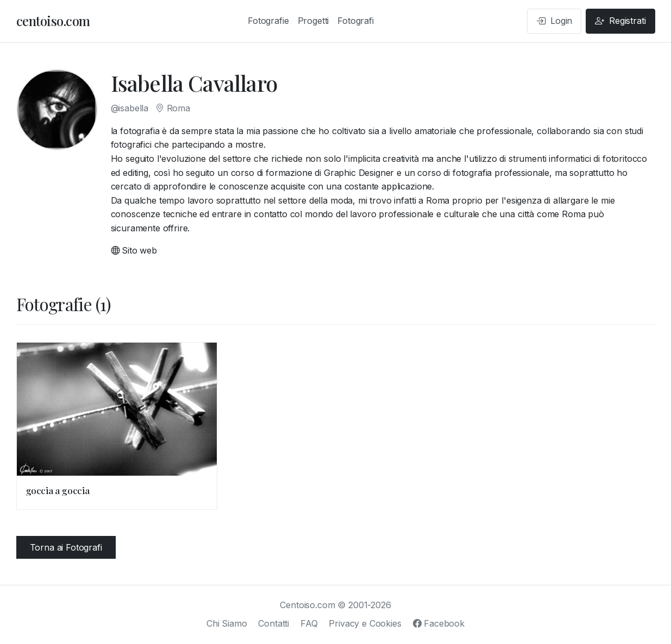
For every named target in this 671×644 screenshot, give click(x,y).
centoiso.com (53, 21)
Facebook (439, 623)
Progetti (313, 21)
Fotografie (268, 21)
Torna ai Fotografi (66, 547)
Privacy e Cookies (365, 623)
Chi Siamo (227, 623)
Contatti (274, 623)
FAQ (309, 623)
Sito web (134, 250)
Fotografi (356, 21)
